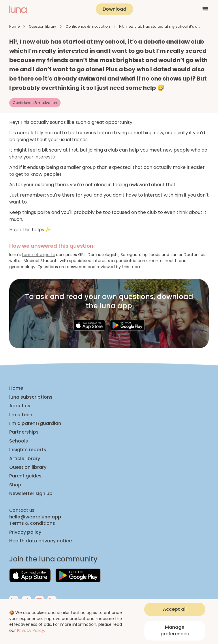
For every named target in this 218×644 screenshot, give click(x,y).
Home (14, 26)
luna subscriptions (31, 397)
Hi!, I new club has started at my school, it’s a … (160, 26)
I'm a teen (21, 415)
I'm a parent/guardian (35, 423)
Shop (15, 485)
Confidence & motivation (88, 26)
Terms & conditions (32, 523)
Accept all (175, 609)
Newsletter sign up (31, 494)
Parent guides (25, 476)
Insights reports (28, 450)
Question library (43, 26)
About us (20, 406)
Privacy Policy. (31, 630)
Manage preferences (175, 630)
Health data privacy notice (41, 541)
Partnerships (24, 432)
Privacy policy (25, 532)
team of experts (38, 255)
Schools (19, 441)
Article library (25, 459)
